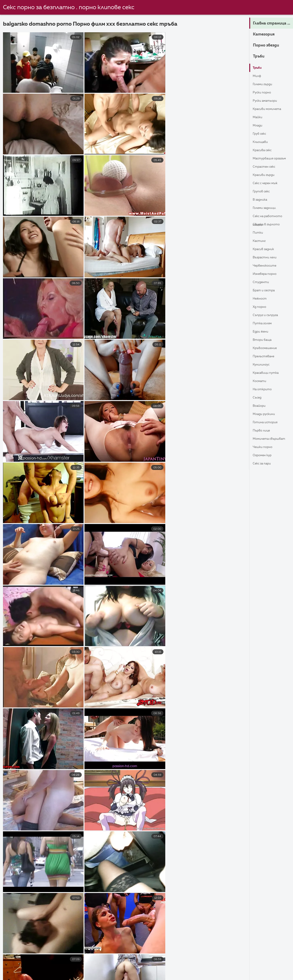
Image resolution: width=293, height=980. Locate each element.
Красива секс (264, 150)
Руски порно (264, 93)
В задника (262, 200)
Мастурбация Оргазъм (265, 160)
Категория (267, 35)
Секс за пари (264, 464)
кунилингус (263, 365)
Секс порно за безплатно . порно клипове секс (69, 8)
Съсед (258, 398)
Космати (261, 381)
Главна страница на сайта (273, 24)
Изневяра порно (267, 274)
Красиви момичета (270, 109)
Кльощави (262, 142)
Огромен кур (264, 456)
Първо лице (263, 431)
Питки (259, 233)
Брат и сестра (266, 291)
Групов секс (263, 192)
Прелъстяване (266, 357)
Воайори (260, 406)
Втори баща (264, 340)
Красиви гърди (266, 175)
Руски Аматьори (267, 101)
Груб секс (261, 134)
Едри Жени (262, 332)
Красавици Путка (268, 373)
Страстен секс (267, 167)
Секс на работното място (271, 217)
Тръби (260, 57)
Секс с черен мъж (268, 183)
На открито (264, 390)
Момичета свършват (262, 440)
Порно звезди (270, 46)
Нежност (261, 299)
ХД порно (261, 307)
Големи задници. (267, 208)
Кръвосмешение (267, 348)
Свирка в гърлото (269, 225)
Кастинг (260, 241)
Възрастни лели (267, 258)
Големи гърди (265, 85)
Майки (258, 117)
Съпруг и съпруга (268, 315)
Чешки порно (265, 447)
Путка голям (265, 324)
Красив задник (266, 249)
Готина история (268, 423)
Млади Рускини (266, 414)
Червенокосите (267, 266)
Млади (259, 126)
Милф (258, 76)
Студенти (262, 282)
